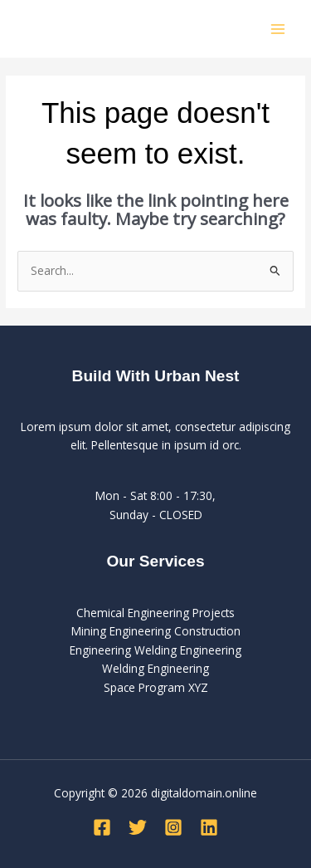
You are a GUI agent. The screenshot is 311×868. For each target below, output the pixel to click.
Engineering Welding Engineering (155, 650)
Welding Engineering (155, 668)
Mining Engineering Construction (156, 631)
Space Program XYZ (156, 687)
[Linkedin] (209, 827)
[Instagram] (173, 827)
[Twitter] (138, 827)
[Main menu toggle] (278, 29)
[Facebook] (102, 827)
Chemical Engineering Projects (155, 613)
